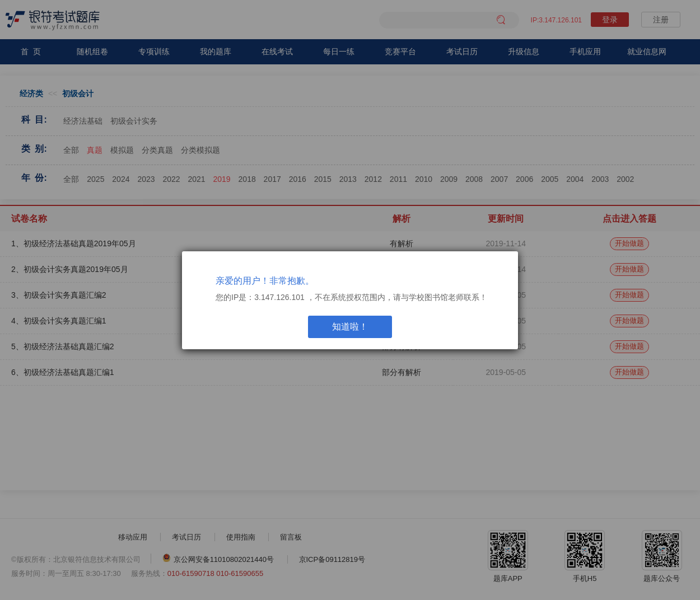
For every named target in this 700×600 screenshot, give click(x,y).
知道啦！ (350, 327)
